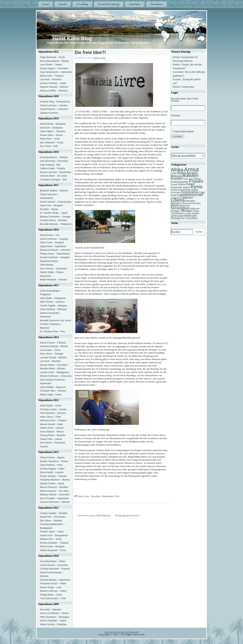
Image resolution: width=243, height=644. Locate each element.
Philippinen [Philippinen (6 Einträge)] (195, 209)
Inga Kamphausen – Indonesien (56, 72)
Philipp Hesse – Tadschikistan (55, 254)
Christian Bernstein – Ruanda (55, 569)
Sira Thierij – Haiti (49, 146)
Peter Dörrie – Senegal (51, 354)
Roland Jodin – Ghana (51, 135)
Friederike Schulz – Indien (53, 584)
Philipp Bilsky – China (51, 595)
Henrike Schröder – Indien (53, 83)
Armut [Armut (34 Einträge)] (191, 169)
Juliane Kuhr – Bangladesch (54, 535)
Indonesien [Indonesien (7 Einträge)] (176, 187)
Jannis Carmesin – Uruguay (54, 239)
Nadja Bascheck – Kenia (52, 57)
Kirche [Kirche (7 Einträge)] (174, 190)
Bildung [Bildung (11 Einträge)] (176, 176)
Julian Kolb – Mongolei (51, 205)
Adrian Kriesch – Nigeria (52, 458)
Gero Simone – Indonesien (53, 269)
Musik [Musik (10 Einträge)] (175, 205)
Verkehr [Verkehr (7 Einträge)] (195, 213)
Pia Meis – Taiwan (49, 209)
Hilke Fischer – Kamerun (52, 302)
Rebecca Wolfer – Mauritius (54, 91)
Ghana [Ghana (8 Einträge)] (182, 184)
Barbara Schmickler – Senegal (55, 217)
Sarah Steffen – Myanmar (53, 387)
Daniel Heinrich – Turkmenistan (56, 202)
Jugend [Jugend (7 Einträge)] (186, 187)
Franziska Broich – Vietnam (54, 157)
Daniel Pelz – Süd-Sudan (53, 517)
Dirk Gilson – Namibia (51, 521)
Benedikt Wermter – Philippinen (56, 224)
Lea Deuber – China (50, 350)
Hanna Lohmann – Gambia (54, 105)
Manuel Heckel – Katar (51, 424)
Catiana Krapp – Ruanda (52, 168)
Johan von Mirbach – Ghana (54, 613)
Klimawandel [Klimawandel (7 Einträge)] (184, 190)
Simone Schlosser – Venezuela (56, 376)
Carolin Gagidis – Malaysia (53, 306)
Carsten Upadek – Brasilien (54, 513)
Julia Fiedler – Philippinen (53, 298)
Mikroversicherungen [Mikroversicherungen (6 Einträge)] (191, 203)
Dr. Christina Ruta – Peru (52, 332)
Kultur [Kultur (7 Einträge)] (174, 195)
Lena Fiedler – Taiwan (51, 65)
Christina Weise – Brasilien (53, 220)
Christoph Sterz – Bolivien (53, 391)
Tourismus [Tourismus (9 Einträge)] (177, 213)
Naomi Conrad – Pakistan (53, 343)
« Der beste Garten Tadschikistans (94, 515)
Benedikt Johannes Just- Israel (55, 320)
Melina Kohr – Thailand (52, 76)
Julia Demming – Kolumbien (54, 161)
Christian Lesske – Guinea (53, 409)
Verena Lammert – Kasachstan (56, 172)
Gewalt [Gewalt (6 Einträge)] (174, 184)
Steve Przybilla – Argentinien (54, 498)
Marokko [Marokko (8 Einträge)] (190, 201)
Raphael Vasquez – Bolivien (54, 87)
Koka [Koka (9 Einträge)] (195, 190)
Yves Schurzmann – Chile (53, 598)
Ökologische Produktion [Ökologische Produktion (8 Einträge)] (184, 218)
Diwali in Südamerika (183, 87)
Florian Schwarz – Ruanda (53, 476)
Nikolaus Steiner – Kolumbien (55, 495)
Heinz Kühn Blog (72, 38)
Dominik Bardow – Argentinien (55, 580)
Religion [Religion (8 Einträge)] (175, 211)
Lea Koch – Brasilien (50, 361)
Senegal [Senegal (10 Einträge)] (186, 211)
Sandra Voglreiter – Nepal (53, 621)
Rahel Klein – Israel (50, 139)
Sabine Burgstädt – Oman (53, 550)
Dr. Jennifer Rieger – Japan (54, 213)
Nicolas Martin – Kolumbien (54, 365)
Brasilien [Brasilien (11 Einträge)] (177, 179)
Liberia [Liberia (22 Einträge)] (178, 200)
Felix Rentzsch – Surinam (53, 413)
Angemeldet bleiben (182, 131)
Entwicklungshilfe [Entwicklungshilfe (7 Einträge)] (180, 182)
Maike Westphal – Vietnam (53, 280)
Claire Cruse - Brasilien (89, 496)
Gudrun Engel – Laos (51, 587)
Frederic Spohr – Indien (52, 532)
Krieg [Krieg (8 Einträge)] (202, 192)
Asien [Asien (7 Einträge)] (174, 173)
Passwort (176, 116)
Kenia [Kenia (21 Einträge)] (197, 187)
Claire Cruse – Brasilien (52, 243)
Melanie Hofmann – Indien (53, 591)
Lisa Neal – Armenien (51, 79)
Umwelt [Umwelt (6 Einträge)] (188, 213)
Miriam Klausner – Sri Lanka (54, 491)
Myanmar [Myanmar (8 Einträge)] (185, 206)
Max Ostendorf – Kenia (52, 143)
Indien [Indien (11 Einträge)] (190, 184)
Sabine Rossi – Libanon (52, 428)
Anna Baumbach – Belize (53, 561)
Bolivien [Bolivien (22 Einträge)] (190, 176)
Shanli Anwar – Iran (50, 235)
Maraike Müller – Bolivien (53, 369)
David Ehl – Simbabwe (51, 128)
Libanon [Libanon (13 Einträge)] (187, 197)
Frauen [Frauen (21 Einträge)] (196, 181)
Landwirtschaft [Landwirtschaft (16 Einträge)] (190, 195)
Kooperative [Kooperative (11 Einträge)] (190, 192)
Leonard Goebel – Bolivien (53, 358)
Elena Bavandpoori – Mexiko (54, 61)
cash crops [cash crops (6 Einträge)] (189, 179)
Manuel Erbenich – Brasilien (54, 487)
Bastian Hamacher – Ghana (54, 461)
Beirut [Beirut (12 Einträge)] (181, 173)
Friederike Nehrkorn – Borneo (55, 480)
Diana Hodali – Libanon (52, 472)
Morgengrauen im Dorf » (128, 515)
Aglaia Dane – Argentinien (53, 246)
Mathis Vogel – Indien (51, 395)
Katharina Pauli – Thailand (53, 420)
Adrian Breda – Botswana (53, 124)
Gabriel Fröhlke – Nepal (52, 484)
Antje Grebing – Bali (50, 165)
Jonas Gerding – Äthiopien (53, 309)
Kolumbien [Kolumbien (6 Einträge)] (176, 192)
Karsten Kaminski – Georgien (55, 257)
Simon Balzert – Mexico (52, 432)
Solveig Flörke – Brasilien (53, 435)
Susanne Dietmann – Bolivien (55, 502)
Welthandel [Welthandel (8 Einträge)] (177, 216)
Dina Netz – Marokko (50, 610)
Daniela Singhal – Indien (52, 469)
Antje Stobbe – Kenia (51, 406)
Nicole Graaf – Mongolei (52, 546)
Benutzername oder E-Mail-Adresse (185, 100)
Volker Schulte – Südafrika (53, 624)
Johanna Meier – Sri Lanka (53, 176)
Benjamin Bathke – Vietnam (54, 191)
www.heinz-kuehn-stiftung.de (121, 632)
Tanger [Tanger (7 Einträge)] (196, 211)
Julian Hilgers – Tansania (52, 131)
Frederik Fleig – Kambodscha (55, 102)
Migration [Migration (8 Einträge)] (176, 203)
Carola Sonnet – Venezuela (54, 565)
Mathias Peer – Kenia (51, 539)
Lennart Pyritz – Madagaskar (54, 372)
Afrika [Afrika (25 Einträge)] (177, 170)
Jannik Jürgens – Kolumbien (54, 68)
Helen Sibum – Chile (50, 417)
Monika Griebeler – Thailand (54, 543)
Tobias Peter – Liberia (51, 439)
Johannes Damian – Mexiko (54, 346)
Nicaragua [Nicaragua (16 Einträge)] (180, 208)
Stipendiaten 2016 (110, 496)
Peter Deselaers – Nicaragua (54, 617)
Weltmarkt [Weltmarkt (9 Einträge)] (190, 216)
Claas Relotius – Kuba (51, 465)
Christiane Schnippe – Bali (53, 180)
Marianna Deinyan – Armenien (55, 250)
